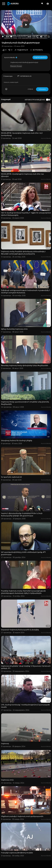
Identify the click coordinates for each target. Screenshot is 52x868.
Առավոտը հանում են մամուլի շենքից (17, 440)
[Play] (3, 37)
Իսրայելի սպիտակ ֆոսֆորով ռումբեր (17, 853)
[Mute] (41, 37)
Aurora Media (11, 57)
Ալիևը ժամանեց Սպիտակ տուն (14, 329)
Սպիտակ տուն (7, 780)
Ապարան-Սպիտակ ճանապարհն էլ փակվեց (20, 630)
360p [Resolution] (45, 37)
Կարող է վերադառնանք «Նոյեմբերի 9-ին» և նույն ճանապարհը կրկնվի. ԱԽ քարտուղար (22, 514)
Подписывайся (40, 57)
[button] (48, 4)
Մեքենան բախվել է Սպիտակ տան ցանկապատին (22, 816)
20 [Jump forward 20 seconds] (38, 37)
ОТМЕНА (30, 89)
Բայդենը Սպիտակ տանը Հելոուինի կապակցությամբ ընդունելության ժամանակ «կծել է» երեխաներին (23, 592)
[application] (26, 25)
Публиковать (42, 89)
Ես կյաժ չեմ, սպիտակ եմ (11, 477)
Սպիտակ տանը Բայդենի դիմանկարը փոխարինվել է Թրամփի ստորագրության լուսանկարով (23, 253)
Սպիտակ (5, 744)
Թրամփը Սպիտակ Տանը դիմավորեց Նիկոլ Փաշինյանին (25, 365)
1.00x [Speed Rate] (34, 37)
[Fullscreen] (49, 37)
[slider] (18, 36)
